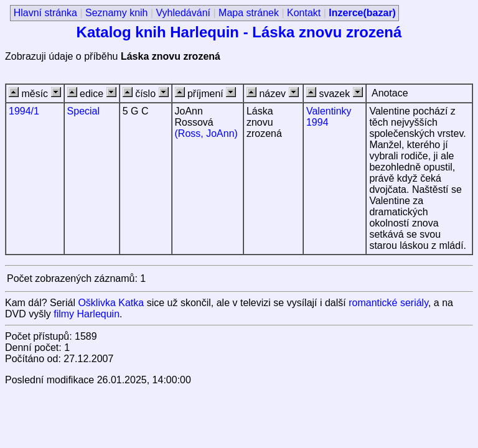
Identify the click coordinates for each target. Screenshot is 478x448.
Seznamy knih (117, 13)
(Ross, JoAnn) (206, 133)
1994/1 (24, 111)
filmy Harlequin (87, 314)
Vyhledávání (183, 13)
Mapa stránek (249, 13)
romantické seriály (388, 303)
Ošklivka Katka (111, 303)
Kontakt (304, 13)
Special (83, 111)
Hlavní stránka (45, 13)
